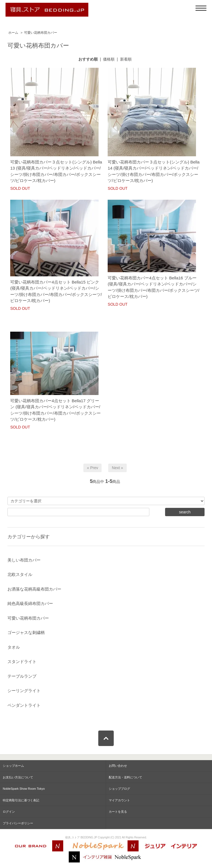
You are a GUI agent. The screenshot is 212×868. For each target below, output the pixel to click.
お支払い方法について (18, 777)
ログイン (9, 812)
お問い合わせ (118, 766)
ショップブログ (119, 789)
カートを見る (118, 812)
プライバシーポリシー (18, 823)
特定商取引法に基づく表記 (21, 800)
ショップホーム (13, 766)
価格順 (109, 59)
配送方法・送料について (125, 777)
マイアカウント (119, 800)
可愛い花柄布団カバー (41, 33)
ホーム (13, 33)
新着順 (126, 59)
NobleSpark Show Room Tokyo (24, 789)
